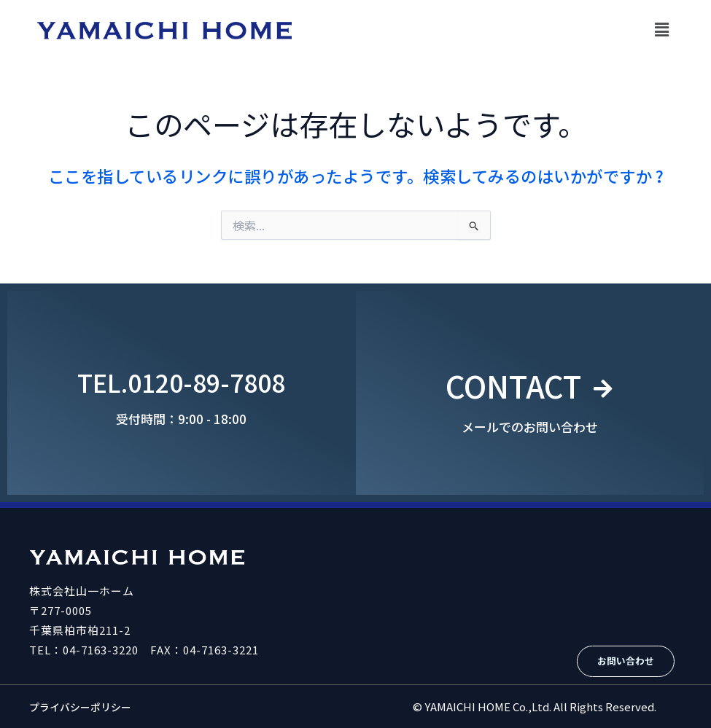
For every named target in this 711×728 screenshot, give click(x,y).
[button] (662, 29)
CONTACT (512, 382)
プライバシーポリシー (84, 707)
